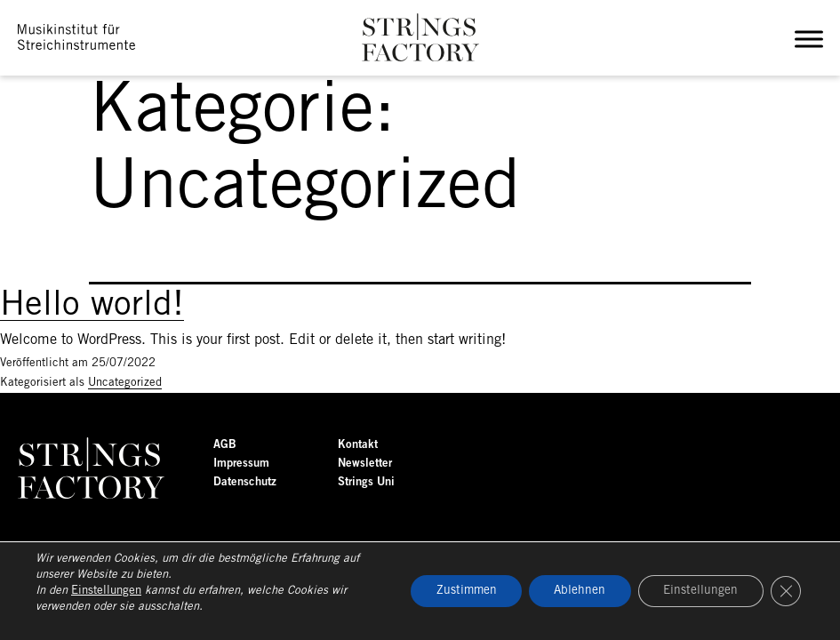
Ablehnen (573, 591)
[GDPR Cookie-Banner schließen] (785, 591)
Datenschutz (245, 482)
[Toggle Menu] (812, 40)
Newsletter (365, 464)
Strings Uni (366, 482)
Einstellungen (106, 591)
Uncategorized (125, 383)
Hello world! (92, 306)
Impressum (241, 464)
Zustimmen (455, 591)
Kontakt (358, 445)
